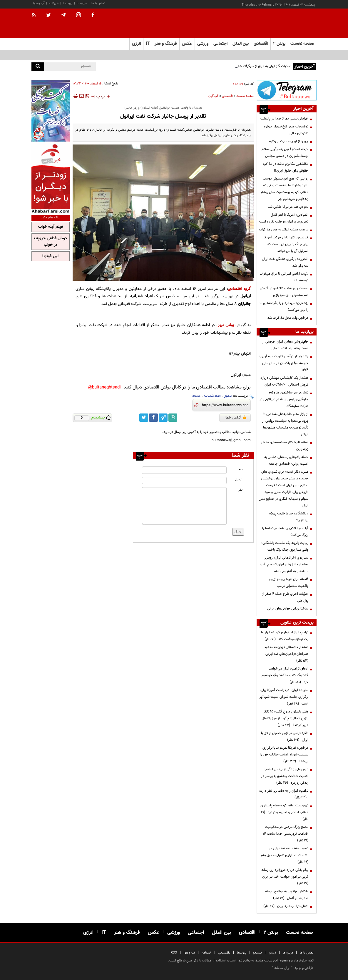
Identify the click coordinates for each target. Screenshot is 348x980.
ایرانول (228, 396)
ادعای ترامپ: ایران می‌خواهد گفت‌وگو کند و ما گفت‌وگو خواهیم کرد (285, 675)
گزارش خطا (236, 418)
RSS (174, 953)
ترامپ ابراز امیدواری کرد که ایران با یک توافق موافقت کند (285, 636)
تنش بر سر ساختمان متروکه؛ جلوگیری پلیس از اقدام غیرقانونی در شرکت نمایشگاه (284, 399)
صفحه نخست (302, 44)
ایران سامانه (282, 968)
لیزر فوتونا (50, 256)
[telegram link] (163, 418)
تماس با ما (98, 3)
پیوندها (68, 3)
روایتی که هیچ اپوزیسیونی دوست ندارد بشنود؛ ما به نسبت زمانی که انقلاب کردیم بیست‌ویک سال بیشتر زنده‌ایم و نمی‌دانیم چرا (284, 189)
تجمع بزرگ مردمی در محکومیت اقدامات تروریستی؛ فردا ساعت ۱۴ (285, 834)
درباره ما (82, 3)
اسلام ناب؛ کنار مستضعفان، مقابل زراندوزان (285, 446)
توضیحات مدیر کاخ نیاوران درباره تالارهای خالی (286, 130)
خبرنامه (54, 3)
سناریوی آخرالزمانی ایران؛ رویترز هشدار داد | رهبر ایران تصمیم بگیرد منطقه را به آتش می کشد (284, 564)
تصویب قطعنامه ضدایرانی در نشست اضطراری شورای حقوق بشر (283, 855)
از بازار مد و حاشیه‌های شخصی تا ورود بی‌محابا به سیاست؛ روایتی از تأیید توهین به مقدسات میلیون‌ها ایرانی (285, 424)
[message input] (184, 506)
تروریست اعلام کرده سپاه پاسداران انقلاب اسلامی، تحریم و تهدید (284, 812)
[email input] (184, 480)
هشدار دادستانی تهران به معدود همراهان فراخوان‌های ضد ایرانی (286, 654)
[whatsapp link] (173, 418)
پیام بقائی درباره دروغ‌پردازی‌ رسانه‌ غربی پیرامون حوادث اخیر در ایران (284, 877)
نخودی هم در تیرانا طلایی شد (288, 207)
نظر (240, 490)
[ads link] (287, 90)
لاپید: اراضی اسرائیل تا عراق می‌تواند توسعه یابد (284, 277)
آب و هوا (39, 3)
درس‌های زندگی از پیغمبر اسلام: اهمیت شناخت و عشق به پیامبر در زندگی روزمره (285, 776)
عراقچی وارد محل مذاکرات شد (288, 318)
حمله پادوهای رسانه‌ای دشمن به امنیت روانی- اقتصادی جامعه (286, 460)
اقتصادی (227, 96)
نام (241, 469)
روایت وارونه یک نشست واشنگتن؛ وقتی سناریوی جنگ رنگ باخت (285, 546)
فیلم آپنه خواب (51, 227)
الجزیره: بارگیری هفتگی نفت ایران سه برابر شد (285, 262)
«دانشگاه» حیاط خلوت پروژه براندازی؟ (289, 517)
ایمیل (239, 480)
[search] (38, 67)
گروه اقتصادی (239, 289)
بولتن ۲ (279, 44)
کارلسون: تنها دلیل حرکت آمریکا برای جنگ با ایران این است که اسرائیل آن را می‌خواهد (286, 244)
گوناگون (213, 96)
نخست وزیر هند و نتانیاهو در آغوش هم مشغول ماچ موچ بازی (284, 292)
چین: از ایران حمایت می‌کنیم (288, 141)
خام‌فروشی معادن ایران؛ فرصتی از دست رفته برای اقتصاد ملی (285, 345)
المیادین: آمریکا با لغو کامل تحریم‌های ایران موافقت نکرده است (284, 218)
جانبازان (196, 396)
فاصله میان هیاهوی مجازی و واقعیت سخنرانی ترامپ (289, 583)
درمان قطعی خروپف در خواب (51, 242)
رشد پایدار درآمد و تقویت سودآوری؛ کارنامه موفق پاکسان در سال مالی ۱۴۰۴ (284, 363)
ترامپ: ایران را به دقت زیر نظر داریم (283, 794)
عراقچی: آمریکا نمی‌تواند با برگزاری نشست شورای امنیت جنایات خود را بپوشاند (284, 755)
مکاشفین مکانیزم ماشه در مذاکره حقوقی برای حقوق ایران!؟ (286, 167)
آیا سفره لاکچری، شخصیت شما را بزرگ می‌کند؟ (285, 532)
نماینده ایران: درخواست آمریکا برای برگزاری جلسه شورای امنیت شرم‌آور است (284, 697)
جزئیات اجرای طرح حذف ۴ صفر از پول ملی (285, 597)
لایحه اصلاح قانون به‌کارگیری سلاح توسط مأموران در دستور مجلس (285, 153)
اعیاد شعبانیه (212, 396)
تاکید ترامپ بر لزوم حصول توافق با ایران (285, 736)
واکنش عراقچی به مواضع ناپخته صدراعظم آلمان (287, 895)
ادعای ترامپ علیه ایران (286, 906)
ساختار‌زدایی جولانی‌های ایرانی (288, 609)
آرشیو (273, 953)
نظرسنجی (224, 953)
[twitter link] (144, 418)
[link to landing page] (287, 23)
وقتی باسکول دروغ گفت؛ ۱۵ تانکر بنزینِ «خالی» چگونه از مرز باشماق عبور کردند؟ (285, 718)
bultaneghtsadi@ (104, 387)
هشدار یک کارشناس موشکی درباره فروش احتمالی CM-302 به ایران (284, 381)
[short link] (225, 405)
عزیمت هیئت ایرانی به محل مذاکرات (284, 230)
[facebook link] (153, 418)
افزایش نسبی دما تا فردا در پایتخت (284, 119)
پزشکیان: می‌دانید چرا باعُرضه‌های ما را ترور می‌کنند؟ (284, 307)
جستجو (258, 953)
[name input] (184, 470)
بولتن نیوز (226, 325)
